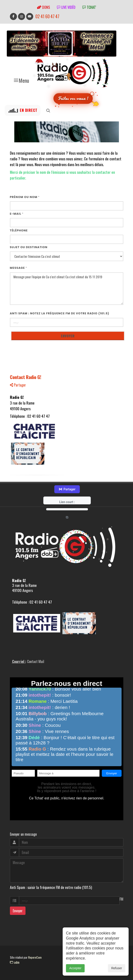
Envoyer (18, 911)
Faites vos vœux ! (73, 98)
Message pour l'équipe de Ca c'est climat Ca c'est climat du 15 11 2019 (67, 289)
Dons (43, 7)
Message (18, 268)
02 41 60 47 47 (47, 16)
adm (15, 962)
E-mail (17, 214)
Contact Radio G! (26, 377)
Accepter (75, 973)
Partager (18, 385)
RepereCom (35, 957)
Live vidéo (66, 7)
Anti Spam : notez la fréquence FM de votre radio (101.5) (60, 313)
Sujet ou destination (29, 247)
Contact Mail (36, 661)
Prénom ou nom (25, 197)
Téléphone (19, 230)
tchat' (89, 7)
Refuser (117, 973)
